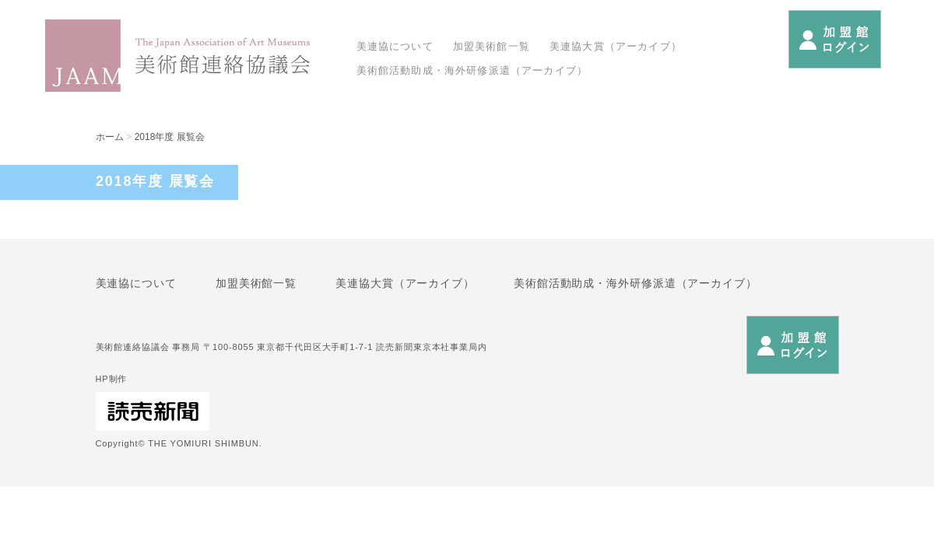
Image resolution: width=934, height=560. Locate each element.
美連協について (395, 46)
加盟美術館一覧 (492, 46)
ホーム (110, 137)
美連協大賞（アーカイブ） (616, 46)
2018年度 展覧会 (170, 137)
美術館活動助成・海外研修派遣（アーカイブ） (472, 70)
